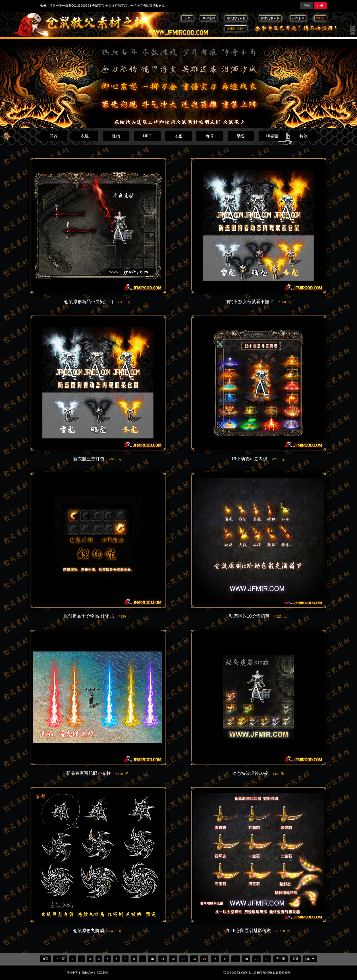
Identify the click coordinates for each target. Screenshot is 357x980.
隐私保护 (87, 973)
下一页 (280, 959)
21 (267, 959)
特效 (303, 136)
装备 (241, 136)
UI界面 (272, 136)
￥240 (278, 459)
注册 (320, 6)
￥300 (124, 302)
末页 (295, 959)
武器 (54, 136)
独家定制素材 (270, 18)
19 (246, 959)
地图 (178, 136)
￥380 (124, 616)
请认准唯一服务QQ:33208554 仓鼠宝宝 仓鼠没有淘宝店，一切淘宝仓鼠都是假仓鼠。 (104, 6)
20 (257, 959)
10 (152, 959)
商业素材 (209, 18)
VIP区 (320, 18)
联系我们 (103, 973)
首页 (188, 18)
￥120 (280, 616)
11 (163, 959)
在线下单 (298, 18)
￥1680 (283, 931)
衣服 (85, 136)
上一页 (60, 959)
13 (184, 959)
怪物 (116, 136)
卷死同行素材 (238, 18)
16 (215, 959)
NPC (147, 136)
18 (236, 959)
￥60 (278, 774)
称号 (210, 136)
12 (173, 959)
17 (225, 959)
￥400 (115, 931)
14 (194, 959)
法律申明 (72, 973)
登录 (307, 6)
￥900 (284, 302)
